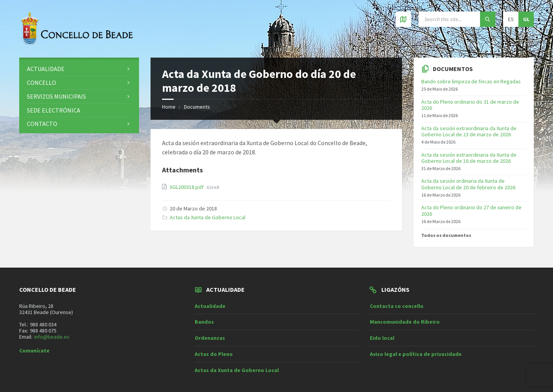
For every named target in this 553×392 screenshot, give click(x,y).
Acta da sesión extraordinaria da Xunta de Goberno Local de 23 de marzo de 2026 (469, 131)
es (511, 19)
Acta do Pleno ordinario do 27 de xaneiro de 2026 (471, 211)
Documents (197, 107)
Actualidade (46, 69)
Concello (41, 83)
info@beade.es (52, 337)
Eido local (382, 338)
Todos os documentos (446, 235)
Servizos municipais (56, 96)
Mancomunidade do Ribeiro (405, 322)
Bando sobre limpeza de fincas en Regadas (471, 81)
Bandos (204, 322)
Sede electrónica (54, 110)
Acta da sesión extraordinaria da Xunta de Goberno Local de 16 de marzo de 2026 (469, 158)
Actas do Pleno (214, 354)
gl (526, 19)
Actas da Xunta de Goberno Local (208, 217)
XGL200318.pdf (187, 187)
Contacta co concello (397, 306)
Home (169, 107)
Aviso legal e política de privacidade (416, 354)
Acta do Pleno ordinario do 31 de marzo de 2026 (470, 105)
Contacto (42, 124)
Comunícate (34, 351)
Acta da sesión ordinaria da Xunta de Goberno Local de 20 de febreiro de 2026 (468, 184)
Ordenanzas (210, 338)
